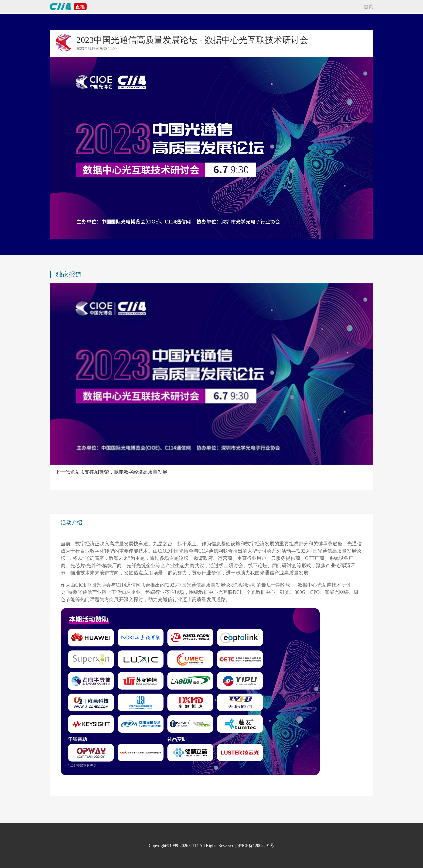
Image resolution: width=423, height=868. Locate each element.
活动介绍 (71, 522)
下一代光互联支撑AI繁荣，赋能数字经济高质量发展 (111, 472)
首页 (369, 7)
